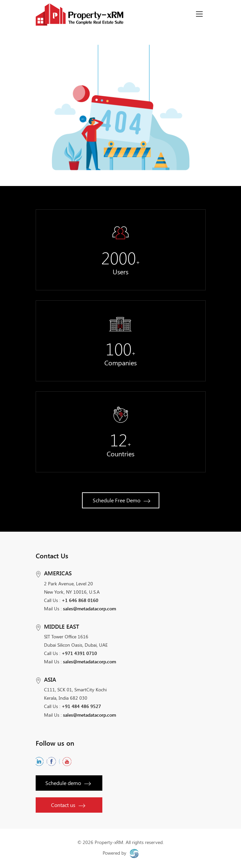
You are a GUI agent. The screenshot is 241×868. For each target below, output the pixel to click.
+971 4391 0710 (79, 653)
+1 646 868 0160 (80, 600)
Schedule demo (68, 783)
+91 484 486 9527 (81, 706)
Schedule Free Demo (121, 500)
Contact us (68, 805)
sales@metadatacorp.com (89, 608)
